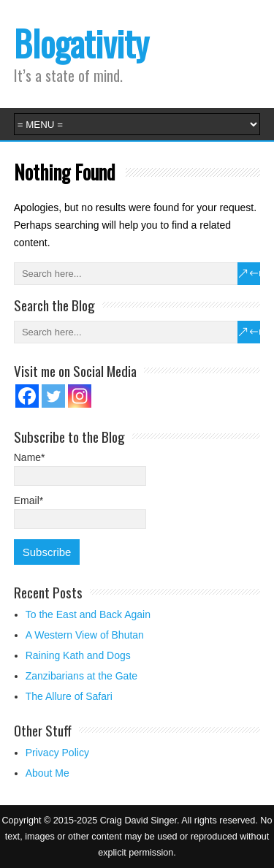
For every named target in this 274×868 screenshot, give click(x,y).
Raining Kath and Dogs (78, 655)
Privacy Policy (57, 753)
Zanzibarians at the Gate (81, 676)
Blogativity (81, 43)
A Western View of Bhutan (85, 635)
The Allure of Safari (69, 696)
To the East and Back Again (88, 614)
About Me (47, 773)
